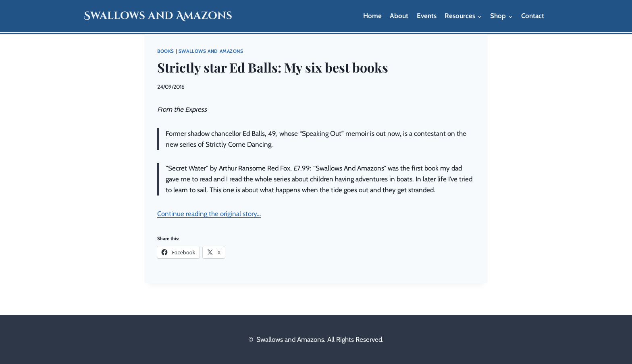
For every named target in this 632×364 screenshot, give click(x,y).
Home (372, 16)
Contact (533, 16)
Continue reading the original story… (209, 214)
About (399, 16)
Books (166, 51)
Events (427, 16)
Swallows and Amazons (211, 51)
